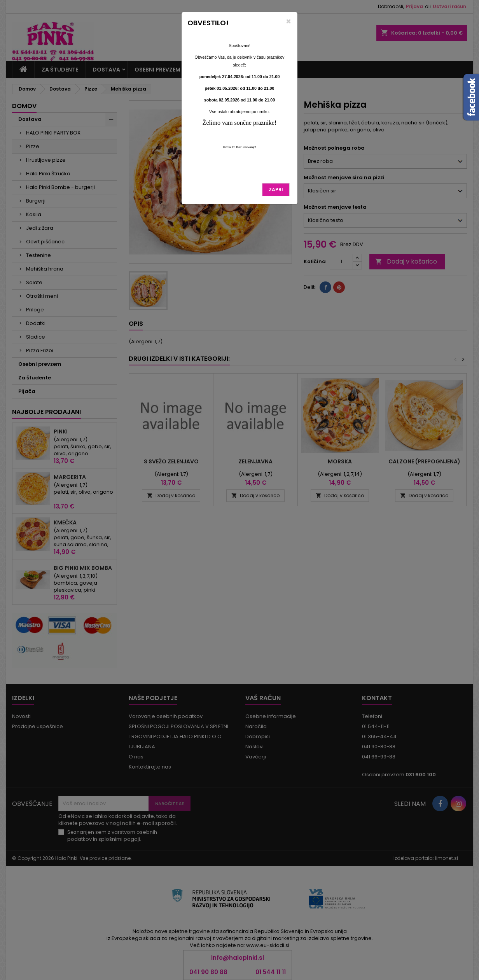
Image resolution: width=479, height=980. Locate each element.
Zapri (276, 190)
